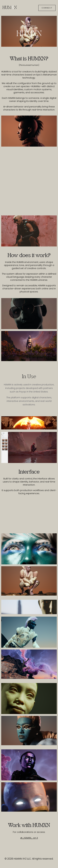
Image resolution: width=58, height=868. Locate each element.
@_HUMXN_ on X (29, 838)
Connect (47, 8)
